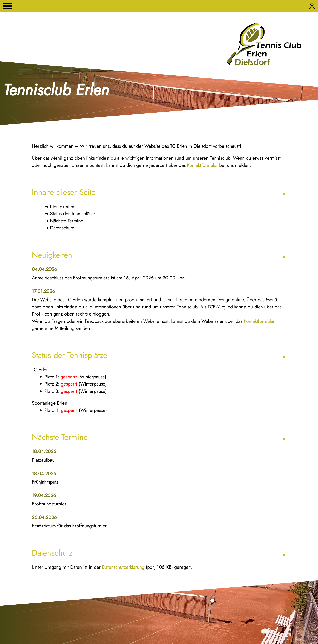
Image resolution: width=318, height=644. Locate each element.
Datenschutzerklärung (123, 567)
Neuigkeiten (62, 207)
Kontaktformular (202, 165)
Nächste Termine (67, 221)
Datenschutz (62, 228)
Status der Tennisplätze (73, 214)
